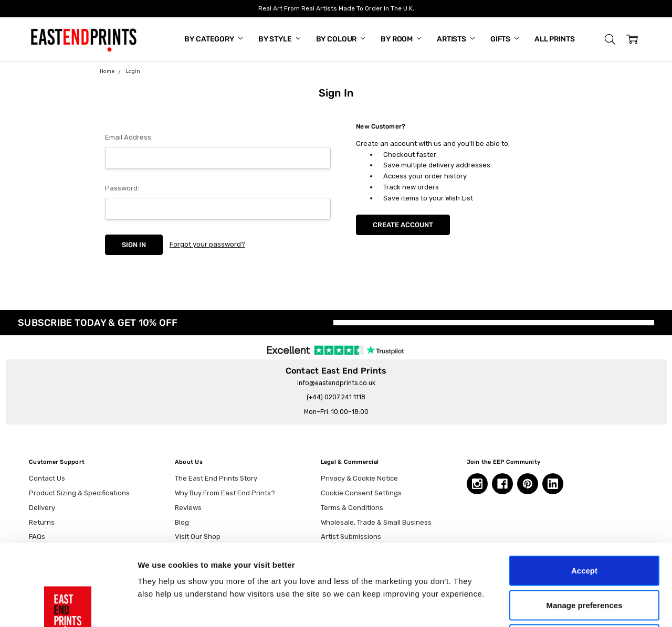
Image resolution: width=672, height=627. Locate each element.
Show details (551, 606)
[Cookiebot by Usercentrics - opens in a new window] (68, 607)
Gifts (505, 39)
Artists (456, 39)
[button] (610, 39)
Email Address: (129, 137)
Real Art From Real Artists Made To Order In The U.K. (336, 8)
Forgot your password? (207, 244)
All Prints (555, 39)
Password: (122, 188)
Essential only (585, 558)
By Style (279, 39)
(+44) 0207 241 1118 (336, 397)
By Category (213, 39)
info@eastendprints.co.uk (336, 383)
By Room (401, 39)
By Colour (341, 39)
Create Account (403, 225)
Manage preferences (584, 524)
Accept (584, 489)
